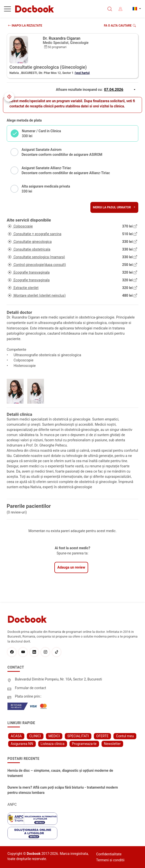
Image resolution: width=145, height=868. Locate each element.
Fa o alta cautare (120, 26)
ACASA (16, 736)
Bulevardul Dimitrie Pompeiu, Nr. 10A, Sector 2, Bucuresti (58, 679)
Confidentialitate (109, 854)
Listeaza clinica (53, 744)
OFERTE (103, 736)
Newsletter (112, 744)
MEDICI (54, 736)
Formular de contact (31, 688)
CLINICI (35, 736)
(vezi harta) (82, 73)
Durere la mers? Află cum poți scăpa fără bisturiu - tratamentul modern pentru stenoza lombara (63, 790)
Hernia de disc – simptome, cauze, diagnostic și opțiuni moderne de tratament (60, 773)
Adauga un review (71, 567)
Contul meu (125, 736)
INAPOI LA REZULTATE (25, 26)
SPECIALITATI (78, 736)
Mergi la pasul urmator (114, 207)
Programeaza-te (84, 744)
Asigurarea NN (22, 744)
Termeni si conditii (110, 860)
